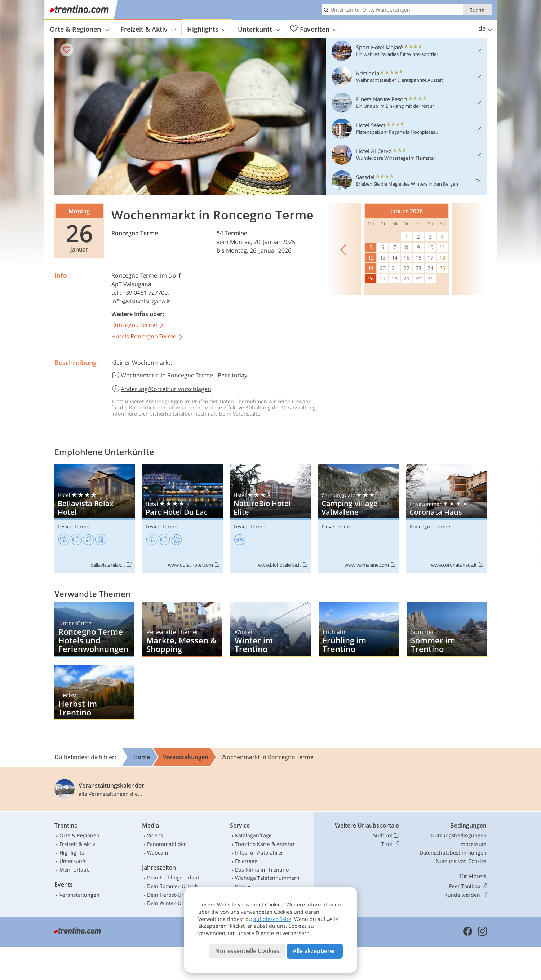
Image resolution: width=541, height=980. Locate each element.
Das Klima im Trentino (262, 870)
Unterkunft (259, 29)
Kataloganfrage (253, 835)
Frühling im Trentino (359, 630)
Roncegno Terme (135, 233)
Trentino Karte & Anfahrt (265, 844)
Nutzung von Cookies (461, 861)
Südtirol (386, 835)
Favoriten (314, 29)
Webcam (158, 853)
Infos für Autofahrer (259, 853)
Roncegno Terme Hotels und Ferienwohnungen (94, 630)
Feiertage (246, 861)
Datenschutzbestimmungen (453, 853)
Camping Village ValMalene (359, 518)
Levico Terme (74, 526)
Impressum (473, 844)
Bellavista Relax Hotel (95, 518)
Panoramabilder (167, 844)
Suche (477, 10)
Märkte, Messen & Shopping (182, 630)
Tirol (390, 844)
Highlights (207, 29)
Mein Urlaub (75, 870)
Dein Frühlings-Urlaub (174, 877)
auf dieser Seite (272, 919)
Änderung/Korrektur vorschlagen (161, 389)
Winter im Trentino (270, 630)
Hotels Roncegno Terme (147, 337)
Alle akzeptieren (315, 951)
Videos (155, 835)
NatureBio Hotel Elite (271, 518)
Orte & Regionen (79, 29)
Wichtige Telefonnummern (267, 878)
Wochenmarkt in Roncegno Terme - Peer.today (179, 376)
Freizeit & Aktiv (148, 29)
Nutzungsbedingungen (459, 835)
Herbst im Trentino (94, 693)
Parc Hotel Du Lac (183, 518)
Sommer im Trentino (447, 630)
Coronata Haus (447, 518)
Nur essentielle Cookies (247, 951)
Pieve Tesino (336, 526)
